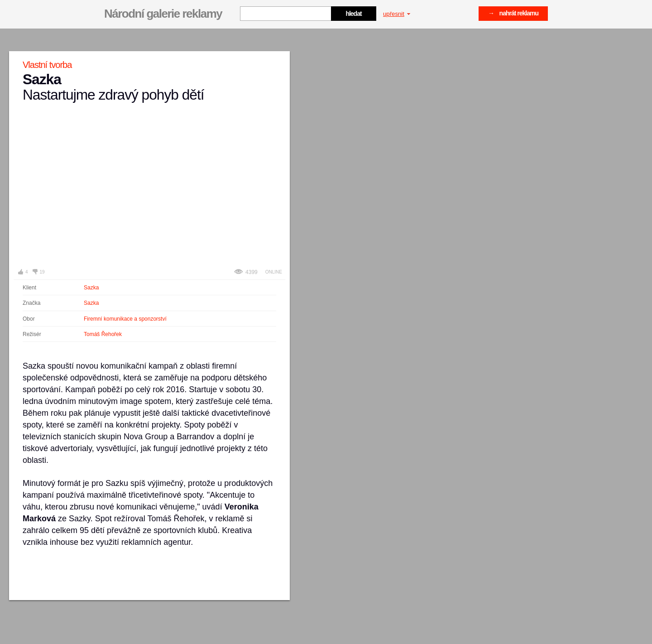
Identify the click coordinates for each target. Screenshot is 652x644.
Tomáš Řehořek (103, 334)
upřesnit (397, 14)
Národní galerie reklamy (163, 14)
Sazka (91, 288)
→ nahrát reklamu (513, 13)
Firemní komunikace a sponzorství (125, 319)
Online (274, 272)
